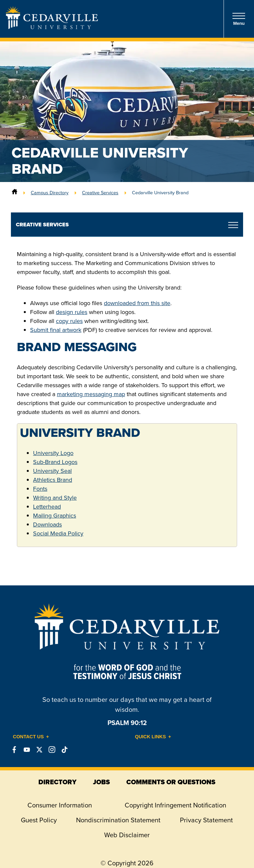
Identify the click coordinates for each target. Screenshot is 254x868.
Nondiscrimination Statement (118, 820)
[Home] (15, 193)
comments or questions (171, 782)
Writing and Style (55, 498)
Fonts (40, 489)
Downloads (47, 525)
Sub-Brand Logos (55, 462)
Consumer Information (60, 805)
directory (57, 782)
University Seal (52, 471)
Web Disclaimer (127, 835)
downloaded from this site (137, 303)
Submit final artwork (56, 330)
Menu (239, 19)
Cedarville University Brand (160, 193)
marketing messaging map (91, 394)
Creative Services (100, 193)
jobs (101, 782)
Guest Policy (39, 820)
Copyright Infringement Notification (175, 805)
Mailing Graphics (55, 516)
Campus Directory (50, 193)
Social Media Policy (58, 533)
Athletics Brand (53, 480)
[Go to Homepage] (52, 27)
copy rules (69, 321)
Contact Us (28, 737)
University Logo (53, 453)
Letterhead (47, 507)
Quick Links (150, 737)
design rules (72, 312)
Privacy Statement (206, 820)
